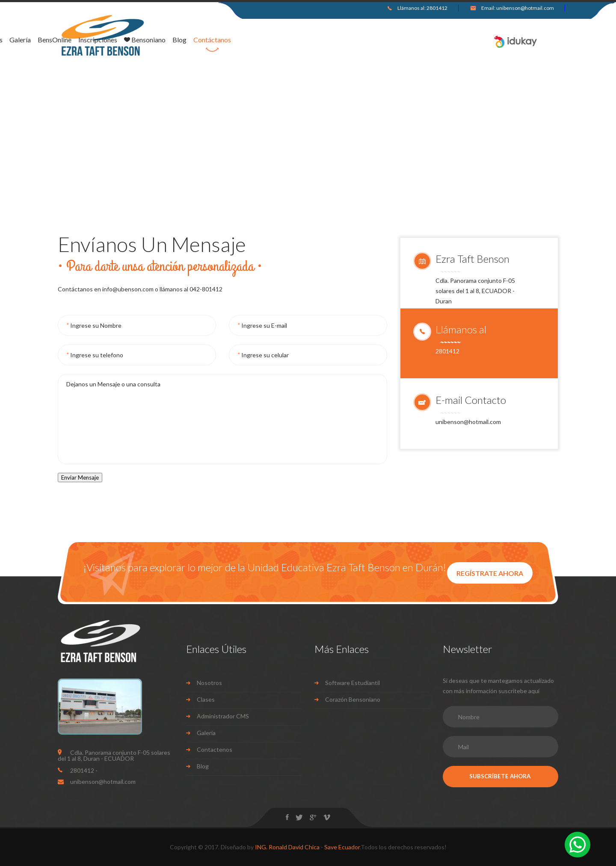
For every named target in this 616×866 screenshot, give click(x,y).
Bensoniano (347, 40)
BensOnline (256, 40)
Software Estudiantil (352, 683)
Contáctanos (414, 40)
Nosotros (190, 40)
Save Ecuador (342, 847)
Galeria (206, 733)
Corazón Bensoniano (353, 699)
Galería (222, 40)
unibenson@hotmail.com (525, 8)
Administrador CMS (223, 716)
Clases (206, 699)
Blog (381, 40)
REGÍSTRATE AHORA (490, 573)
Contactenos (215, 749)
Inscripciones (300, 40)
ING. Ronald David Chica (287, 847)
